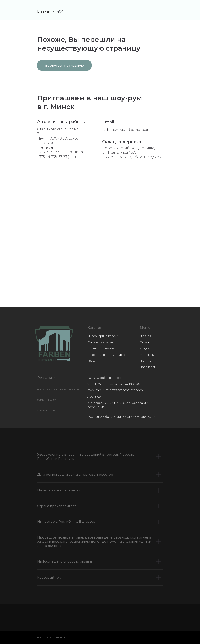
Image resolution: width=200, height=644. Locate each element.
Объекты (146, 342)
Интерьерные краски (103, 336)
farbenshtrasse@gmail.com (126, 130)
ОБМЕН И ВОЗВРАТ (47, 400)
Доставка (147, 361)
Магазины (147, 355)
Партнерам (148, 367)
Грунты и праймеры (101, 348)
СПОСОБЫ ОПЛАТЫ (48, 410)
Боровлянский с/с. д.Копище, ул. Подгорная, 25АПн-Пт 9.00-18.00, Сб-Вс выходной (132, 153)
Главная (44, 11)
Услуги (144, 348)
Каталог (94, 328)
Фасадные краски (100, 342)
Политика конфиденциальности (58, 389)
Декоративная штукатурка (106, 355)
